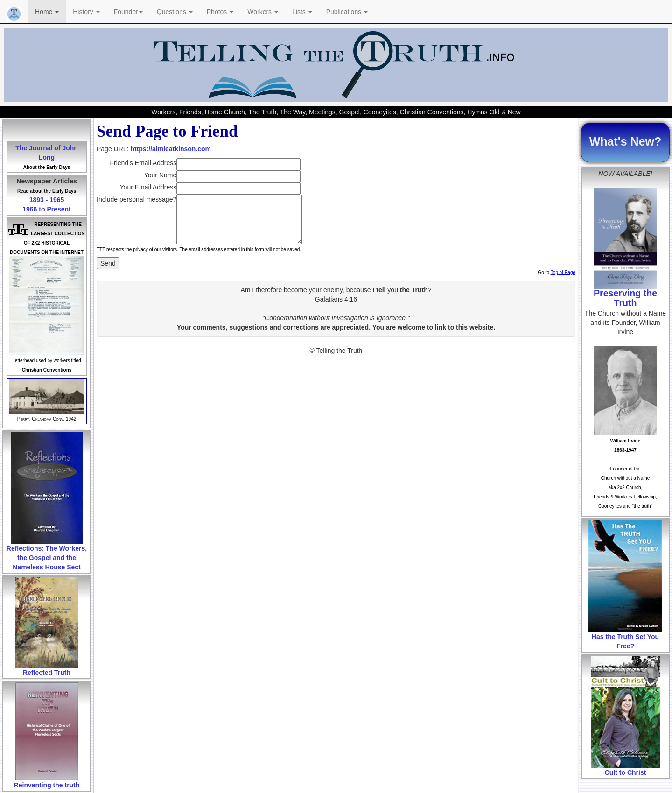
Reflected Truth (47, 673)
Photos (220, 12)
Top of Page (563, 272)
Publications (347, 12)
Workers (263, 12)
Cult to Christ (626, 772)
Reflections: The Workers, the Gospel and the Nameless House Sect (47, 558)
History (86, 12)
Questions (175, 12)
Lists (302, 12)
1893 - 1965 (47, 200)
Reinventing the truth (47, 785)
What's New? (626, 141)
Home (47, 12)
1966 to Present (47, 209)
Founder (128, 12)
